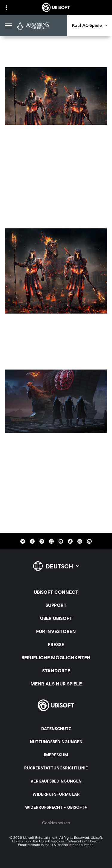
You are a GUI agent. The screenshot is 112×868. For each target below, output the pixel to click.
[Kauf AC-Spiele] (90, 26)
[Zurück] (15, 52)
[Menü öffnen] (8, 26)
